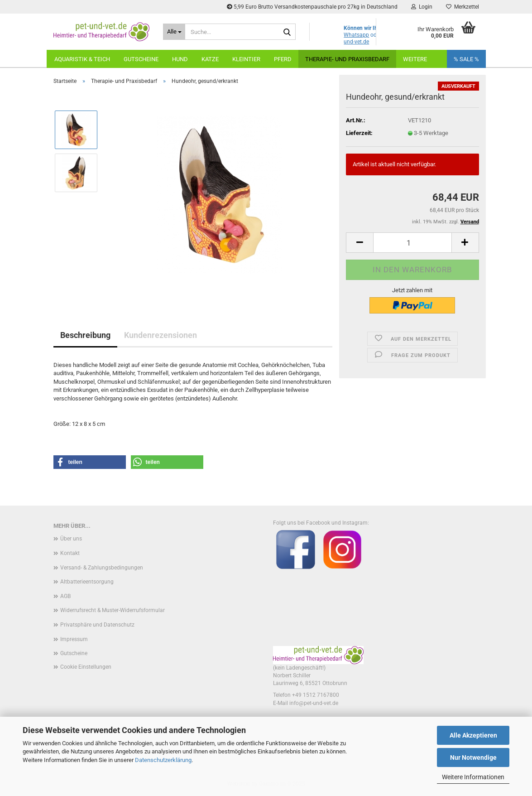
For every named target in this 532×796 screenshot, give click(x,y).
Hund (180, 59)
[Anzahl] (412, 243)
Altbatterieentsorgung (87, 582)
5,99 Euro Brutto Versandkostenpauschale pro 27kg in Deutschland (312, 7)
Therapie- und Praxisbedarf (347, 59)
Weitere (415, 59)
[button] (359, 243)
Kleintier (246, 59)
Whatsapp (356, 35)
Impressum (74, 639)
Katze (210, 59)
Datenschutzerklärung (163, 760)
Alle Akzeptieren (473, 735)
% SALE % (466, 59)
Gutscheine (141, 59)
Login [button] (422, 7)
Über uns (71, 539)
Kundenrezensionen (161, 335)
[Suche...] (174, 32)
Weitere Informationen (473, 777)
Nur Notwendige (473, 757)
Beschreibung (85, 335)
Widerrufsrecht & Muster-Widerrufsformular (113, 610)
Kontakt (70, 553)
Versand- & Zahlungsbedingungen (102, 568)
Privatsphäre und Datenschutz (97, 625)
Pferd (283, 59)
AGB (65, 596)
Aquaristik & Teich (82, 59)
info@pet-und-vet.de (314, 703)
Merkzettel (463, 7)
